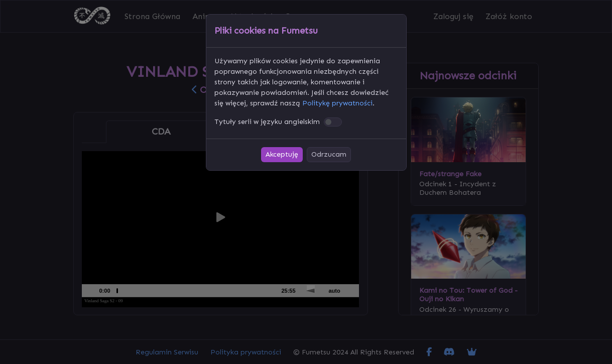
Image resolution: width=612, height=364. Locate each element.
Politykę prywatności (337, 103)
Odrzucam (329, 154)
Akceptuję (282, 154)
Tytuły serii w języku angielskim (267, 122)
